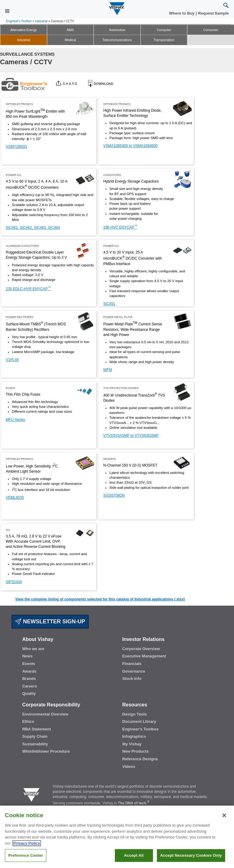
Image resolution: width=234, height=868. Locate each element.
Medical (71, 40)
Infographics (134, 736)
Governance (134, 671)
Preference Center (26, 855)
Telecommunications (117, 40)
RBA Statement (37, 729)
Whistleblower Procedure (46, 751)
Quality (29, 693)
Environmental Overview (45, 714)
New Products (135, 751)
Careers (30, 686)
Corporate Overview (141, 649)
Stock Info (132, 679)
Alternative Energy (24, 30)
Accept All (134, 855)
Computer (164, 30)
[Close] (224, 815)
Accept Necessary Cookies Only (191, 855)
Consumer (211, 30)
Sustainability (35, 744)
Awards (29, 671)
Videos (129, 766)
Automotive (117, 30)
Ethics (28, 721)
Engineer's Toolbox (19, 21)
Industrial (41, 21)
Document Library (139, 721)
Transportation (164, 40)
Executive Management (144, 656)
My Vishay (132, 744)
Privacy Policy (27, 843)
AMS (70, 30)
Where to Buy (182, 13)
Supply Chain (35, 736)
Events (29, 664)
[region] (117, 837)
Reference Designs (140, 759)
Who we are (33, 649)
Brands (29, 679)
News (27, 656)
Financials (132, 664)
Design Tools (135, 714)
